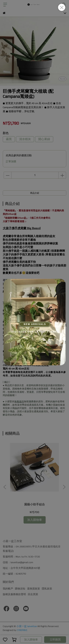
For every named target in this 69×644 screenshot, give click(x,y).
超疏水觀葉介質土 (44, 332)
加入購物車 (31, 640)
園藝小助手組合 (35, 504)
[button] (64, 487)
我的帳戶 (8, 589)
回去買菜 (33, 594)
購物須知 (20, 589)
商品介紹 (35, 193)
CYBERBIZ (22, 630)
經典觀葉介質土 (18, 329)
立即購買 (55, 640)
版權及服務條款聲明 (14, 594)
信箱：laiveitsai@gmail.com (18, 562)
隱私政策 (47, 589)
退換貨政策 (33, 589)
